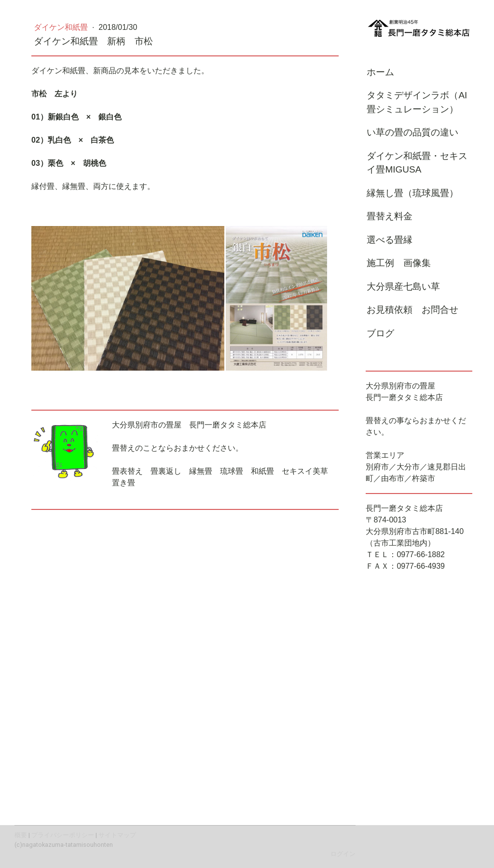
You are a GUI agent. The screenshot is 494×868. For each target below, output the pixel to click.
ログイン (343, 854)
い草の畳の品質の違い (412, 132)
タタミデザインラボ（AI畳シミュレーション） (417, 102)
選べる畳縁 (390, 240)
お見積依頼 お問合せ (412, 310)
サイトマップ (117, 835)
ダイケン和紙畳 (62, 27)
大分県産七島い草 (403, 287)
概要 (21, 835)
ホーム (380, 72)
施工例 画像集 (399, 263)
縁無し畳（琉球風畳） (412, 193)
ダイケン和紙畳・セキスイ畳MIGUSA (417, 163)
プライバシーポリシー (63, 835)
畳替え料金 (390, 216)
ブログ (380, 333)
